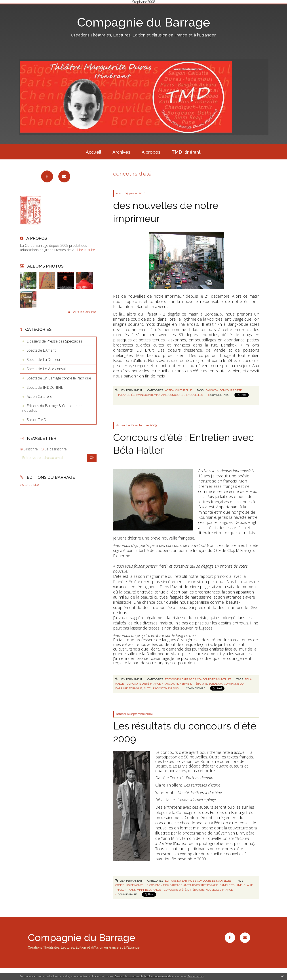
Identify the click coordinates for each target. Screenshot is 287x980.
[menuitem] (93, 152)
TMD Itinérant (186, 152)
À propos (151, 152)
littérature (199, 684)
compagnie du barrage (166, 885)
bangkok (212, 390)
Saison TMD (36, 420)
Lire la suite (86, 250)
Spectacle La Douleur (44, 360)
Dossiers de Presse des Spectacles (54, 341)
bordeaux (216, 684)
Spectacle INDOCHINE (45, 387)
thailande (123, 395)
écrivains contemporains (149, 395)
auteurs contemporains (161, 688)
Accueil (93, 152)
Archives (121, 152)
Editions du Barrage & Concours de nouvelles (52, 408)
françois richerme (175, 684)
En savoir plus (196, 976)
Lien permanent (129, 390)
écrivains (136, 688)
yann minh (136, 890)
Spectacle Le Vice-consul (46, 369)
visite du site (29, 484)
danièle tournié (231, 885)
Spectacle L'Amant (41, 350)
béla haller (154, 890)
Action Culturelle (39, 396)
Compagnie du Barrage (144, 22)
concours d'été (231, 390)
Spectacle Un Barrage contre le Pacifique (59, 378)
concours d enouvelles (186, 395)
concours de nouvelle (132, 885)
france (155, 684)
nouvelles (213, 890)
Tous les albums (84, 312)
